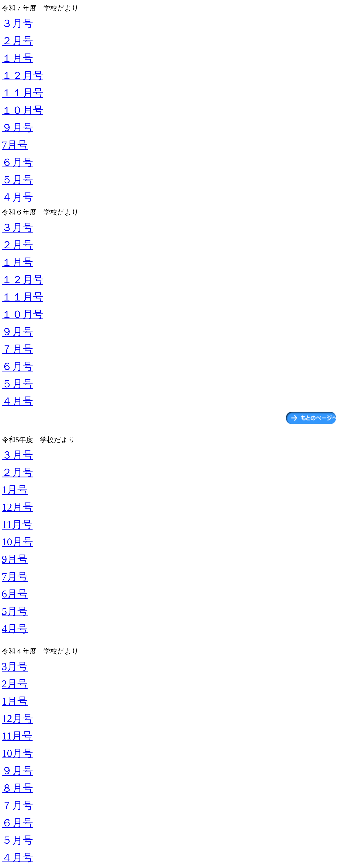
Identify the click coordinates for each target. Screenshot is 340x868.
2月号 (15, 684)
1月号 (15, 490)
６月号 (17, 162)
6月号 (15, 594)
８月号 (17, 788)
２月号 (17, 41)
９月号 (17, 332)
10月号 (17, 542)
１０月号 (23, 110)
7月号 (15, 145)
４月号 (17, 401)
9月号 (15, 559)
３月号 (17, 227)
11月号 (17, 524)
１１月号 (23, 93)
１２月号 (23, 280)
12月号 (17, 507)
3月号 (15, 666)
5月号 (15, 611)
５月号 (17, 180)
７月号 (17, 349)
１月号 (17, 58)
